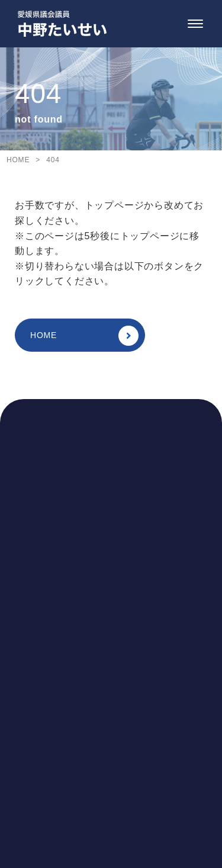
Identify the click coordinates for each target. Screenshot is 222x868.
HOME (84, 336)
